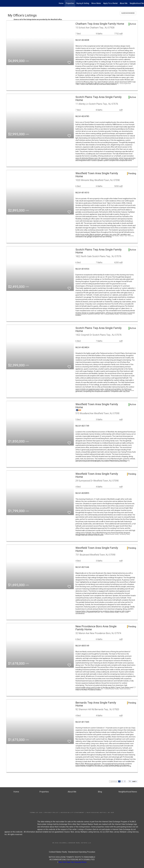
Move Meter (96, 3)
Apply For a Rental (110, 3)
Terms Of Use (36, 813)
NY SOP (111, 813)
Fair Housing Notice (96, 813)
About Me (124, 3)
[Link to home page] (3, 3)
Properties (70, 3)
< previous (113, 781)
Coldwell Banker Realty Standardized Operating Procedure (72, 852)
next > (134, 781)
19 (130, 781)
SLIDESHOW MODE (128, 13)
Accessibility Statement (73, 813)
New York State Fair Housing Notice (73, 862)
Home (61, 3)
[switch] (69, 62)
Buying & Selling (83, 3)
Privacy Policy (52, 813)
